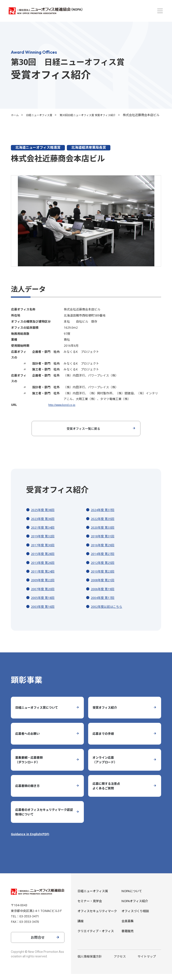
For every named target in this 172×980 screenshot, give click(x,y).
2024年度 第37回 (104, 516)
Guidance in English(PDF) (32, 840)
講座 (81, 927)
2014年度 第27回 (104, 560)
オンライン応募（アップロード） (106, 766)
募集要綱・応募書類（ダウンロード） (31, 766)
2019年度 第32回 (44, 542)
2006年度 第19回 (104, 595)
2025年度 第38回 (44, 516)
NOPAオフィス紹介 (135, 907)
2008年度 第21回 (104, 586)
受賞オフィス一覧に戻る (83, 435)
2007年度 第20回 (44, 595)
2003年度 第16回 (44, 613)
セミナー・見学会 (90, 907)
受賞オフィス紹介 (106, 714)
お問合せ (38, 943)
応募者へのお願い (29, 740)
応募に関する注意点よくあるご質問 (108, 792)
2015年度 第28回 (44, 560)
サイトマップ (147, 962)
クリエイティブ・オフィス (96, 937)
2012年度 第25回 (104, 569)
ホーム (15, 115)
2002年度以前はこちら (109, 613)
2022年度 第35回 (104, 525)
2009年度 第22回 (44, 586)
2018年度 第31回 (104, 542)
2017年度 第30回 (44, 551)
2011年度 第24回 (44, 577)
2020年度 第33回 (104, 533)
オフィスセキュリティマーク (97, 917)
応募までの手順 (105, 740)
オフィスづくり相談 (135, 917)
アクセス (120, 962)
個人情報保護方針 (90, 962)
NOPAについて (132, 897)
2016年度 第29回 (104, 551)
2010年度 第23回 (104, 577)
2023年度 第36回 (44, 525)
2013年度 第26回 (44, 569)
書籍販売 (128, 937)
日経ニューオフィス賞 (43, 115)
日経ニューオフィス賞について (40, 714)
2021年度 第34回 (44, 533)
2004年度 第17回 (104, 604)
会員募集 (128, 927)
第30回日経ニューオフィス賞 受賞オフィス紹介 (98, 115)
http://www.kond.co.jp (60, 411)
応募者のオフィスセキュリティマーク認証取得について (43, 818)
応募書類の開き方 (29, 792)
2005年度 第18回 (44, 604)
